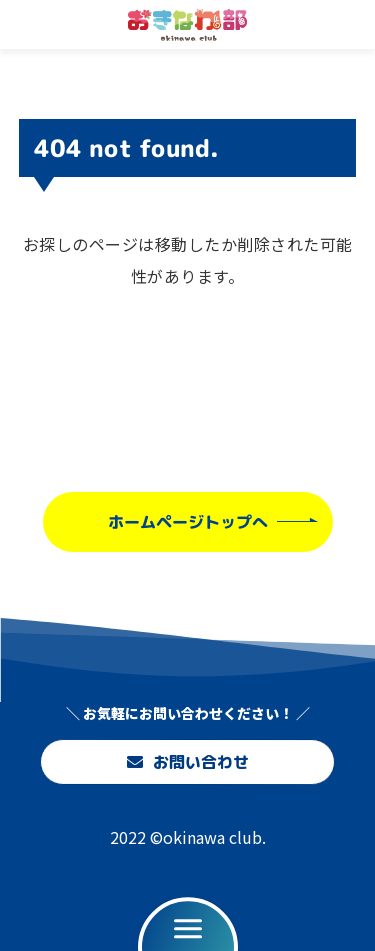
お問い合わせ (187, 762)
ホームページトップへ (187, 521)
